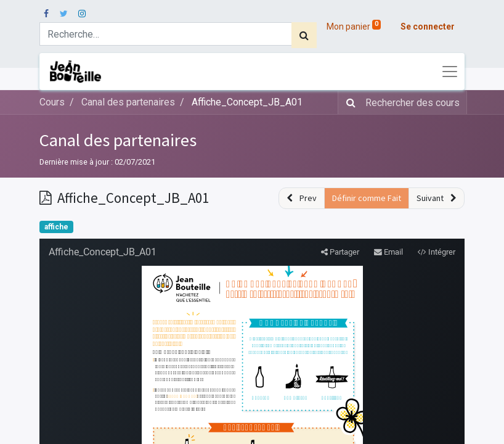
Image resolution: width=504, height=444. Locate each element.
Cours (52, 102)
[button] (302, 198)
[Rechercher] (304, 35)
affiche (56, 227)
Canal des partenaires (118, 140)
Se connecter (428, 27)
